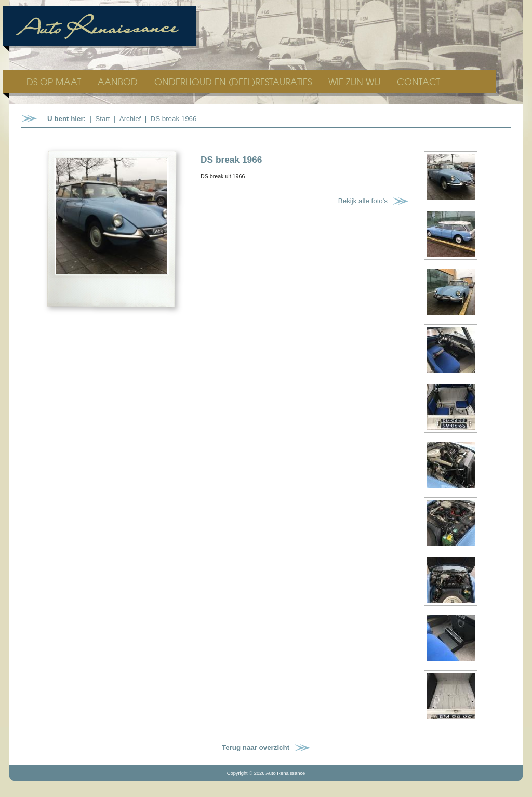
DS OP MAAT (55, 81)
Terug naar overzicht (256, 747)
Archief (130, 119)
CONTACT (418, 81)
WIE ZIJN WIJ (356, 81)
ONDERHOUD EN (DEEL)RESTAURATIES (234, 81)
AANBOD (119, 81)
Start (102, 119)
